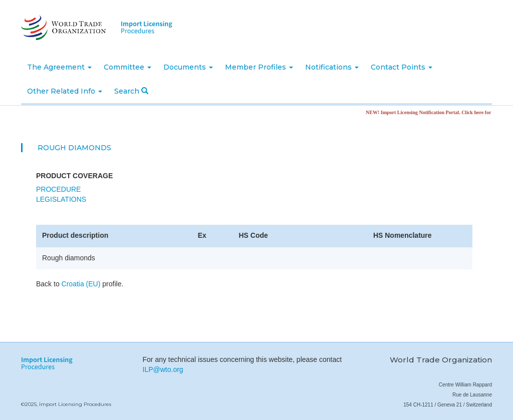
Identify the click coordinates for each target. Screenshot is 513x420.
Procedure (58, 189)
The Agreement (59, 67)
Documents (188, 67)
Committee (127, 67)
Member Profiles (259, 67)
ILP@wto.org (163, 369)
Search (131, 91)
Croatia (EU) (81, 284)
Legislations (61, 199)
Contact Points (402, 67)
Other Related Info (65, 91)
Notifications (332, 67)
